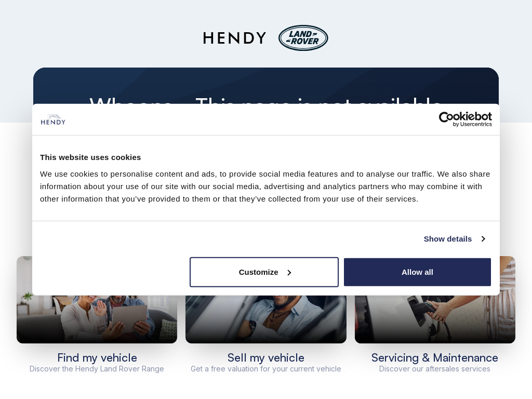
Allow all (417, 271)
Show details (448, 239)
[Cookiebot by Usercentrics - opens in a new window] (447, 119)
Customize (265, 271)
